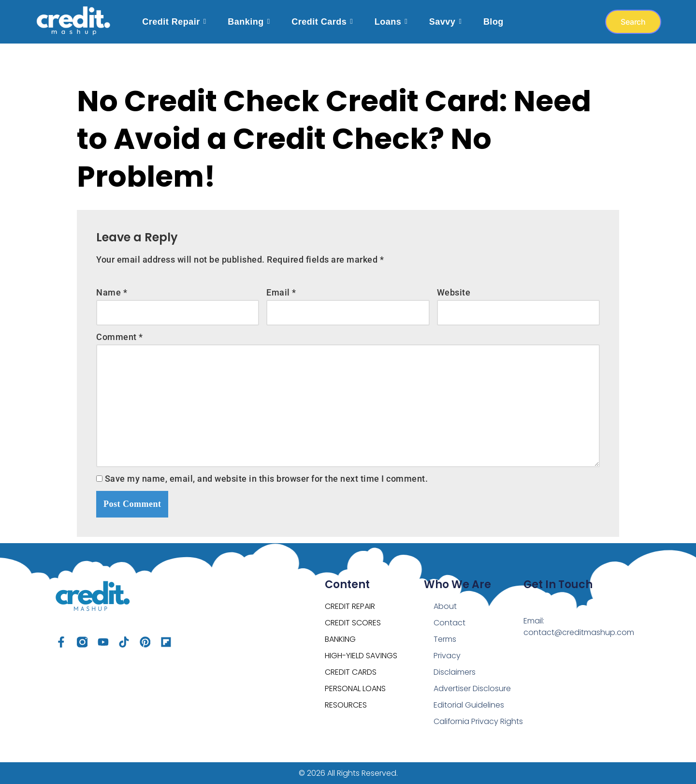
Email (281, 288)
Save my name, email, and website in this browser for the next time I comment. (267, 474)
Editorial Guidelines (469, 693)
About (445, 595)
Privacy (447, 644)
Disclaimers (455, 660)
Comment (120, 332)
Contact (449, 611)
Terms (445, 628)
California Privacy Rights (466, 716)
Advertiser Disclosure (472, 677)
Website (454, 288)
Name (112, 288)
